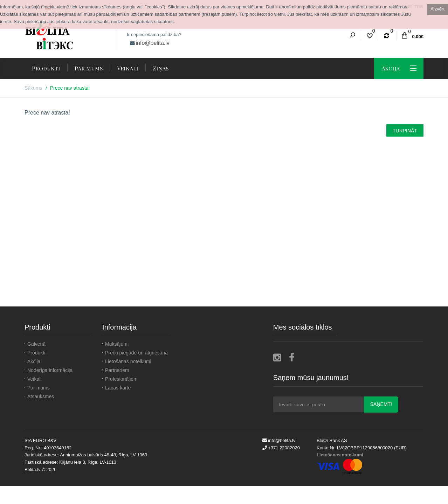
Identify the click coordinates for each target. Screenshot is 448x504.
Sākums (33, 88)
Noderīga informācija (50, 370)
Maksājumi (117, 344)
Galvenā (36, 344)
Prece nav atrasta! (70, 88)
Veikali (34, 379)
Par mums (39, 388)
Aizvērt (437, 9)
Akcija (34, 361)
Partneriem (117, 370)
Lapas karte (118, 388)
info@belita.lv (153, 43)
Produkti (36, 353)
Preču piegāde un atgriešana (136, 353)
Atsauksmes (41, 396)
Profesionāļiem (121, 379)
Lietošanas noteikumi (128, 361)
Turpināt (405, 131)
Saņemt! (381, 404)
